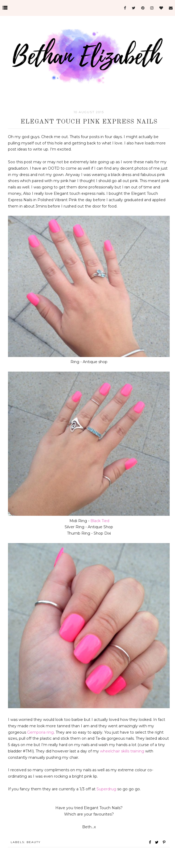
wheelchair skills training (122, 751)
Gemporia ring (40, 732)
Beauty (34, 842)
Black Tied (100, 521)
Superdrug (106, 789)
